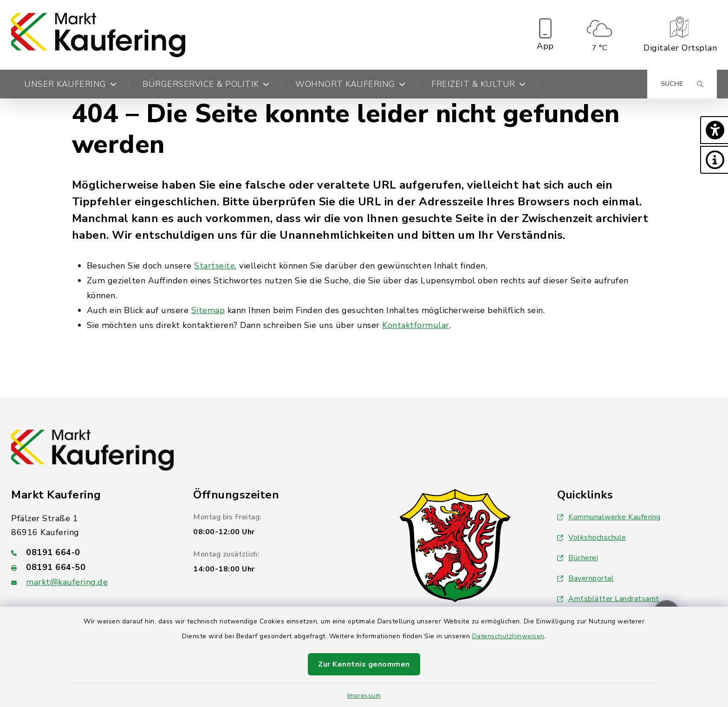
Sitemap (208, 310)
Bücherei (578, 558)
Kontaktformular (416, 325)
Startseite (214, 266)
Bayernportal (585, 578)
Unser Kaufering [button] (70, 84)
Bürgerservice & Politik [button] (206, 84)
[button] (714, 130)
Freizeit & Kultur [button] (478, 84)
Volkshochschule (592, 537)
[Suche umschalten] (682, 84)
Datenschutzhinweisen (508, 636)
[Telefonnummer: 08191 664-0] (91, 552)
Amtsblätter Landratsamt (608, 599)
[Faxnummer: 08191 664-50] (91, 567)
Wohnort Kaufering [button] (350, 84)
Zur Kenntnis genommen (364, 664)
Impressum (364, 696)
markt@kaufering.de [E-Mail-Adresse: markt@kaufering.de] (67, 582)
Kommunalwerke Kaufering (609, 517)
